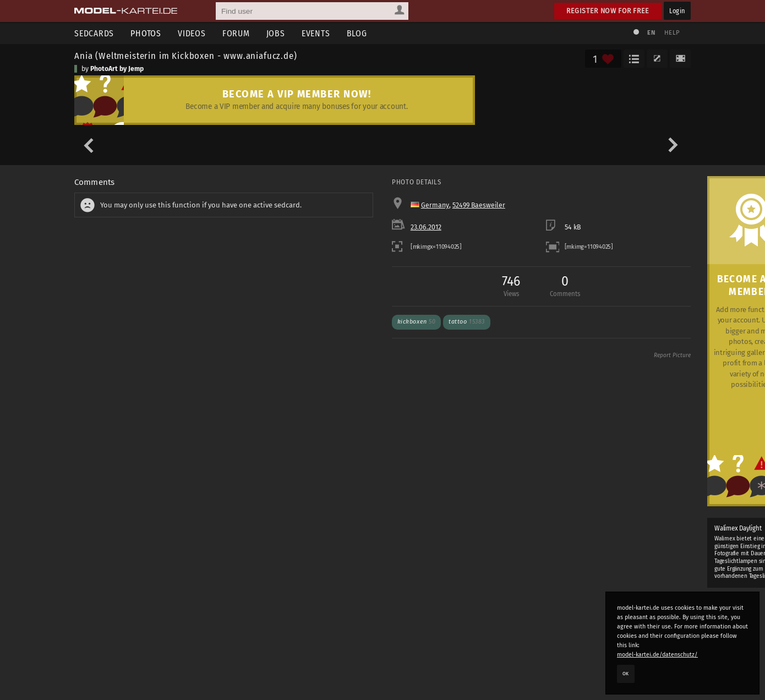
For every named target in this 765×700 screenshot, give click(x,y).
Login (677, 11)
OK (626, 674)
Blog (357, 33)
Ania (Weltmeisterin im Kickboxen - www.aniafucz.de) (186, 56)
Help (672, 33)
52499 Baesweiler (479, 205)
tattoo (467, 322)
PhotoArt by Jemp (117, 69)
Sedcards (94, 33)
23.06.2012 (426, 227)
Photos (146, 33)
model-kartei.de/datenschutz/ (657, 655)
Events (316, 33)
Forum (236, 33)
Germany (435, 205)
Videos (192, 33)
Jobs (276, 33)
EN (651, 33)
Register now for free (608, 11)
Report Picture (672, 356)
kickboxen (417, 322)
